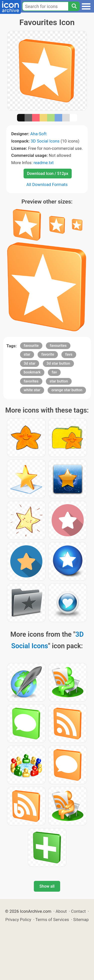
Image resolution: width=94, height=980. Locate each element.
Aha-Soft (38, 134)
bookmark (32, 372)
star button (59, 381)
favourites (58, 346)
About (61, 911)
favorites (31, 381)
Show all (47, 886)
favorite (48, 354)
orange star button (67, 390)
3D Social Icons (45, 141)
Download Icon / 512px (48, 174)
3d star (30, 363)
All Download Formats (47, 184)
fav (54, 372)
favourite (31, 346)
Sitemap (81, 920)
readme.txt (44, 163)
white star (32, 390)
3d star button (58, 363)
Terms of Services (52, 920)
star (27, 354)
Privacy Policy (18, 920)
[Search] (74, 6)
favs (69, 354)
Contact (78, 911)
